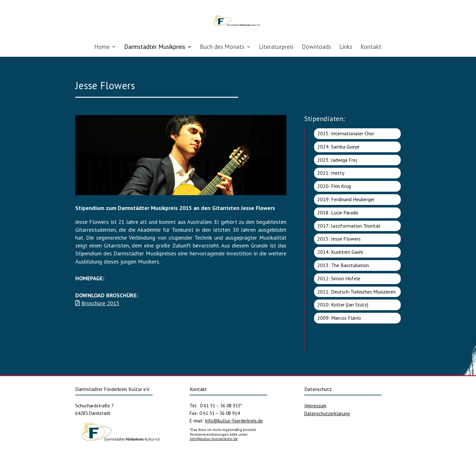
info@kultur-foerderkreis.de (234, 421)
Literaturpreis (276, 47)
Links (346, 47)
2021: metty (331, 173)
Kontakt (371, 47)
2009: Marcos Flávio (339, 318)
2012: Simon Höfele (339, 278)
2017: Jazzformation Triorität (349, 226)
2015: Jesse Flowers (339, 239)
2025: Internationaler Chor (346, 133)
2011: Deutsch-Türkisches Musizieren (356, 292)
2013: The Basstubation (343, 265)
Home (102, 47)
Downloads (316, 47)
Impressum (315, 406)
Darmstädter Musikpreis (155, 47)
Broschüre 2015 (100, 303)
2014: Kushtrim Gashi (340, 252)
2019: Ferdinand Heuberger (346, 199)
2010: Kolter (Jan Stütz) (343, 305)
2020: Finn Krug (334, 186)
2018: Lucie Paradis (338, 212)
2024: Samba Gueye (338, 147)
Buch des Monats (222, 47)
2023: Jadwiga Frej (337, 160)
